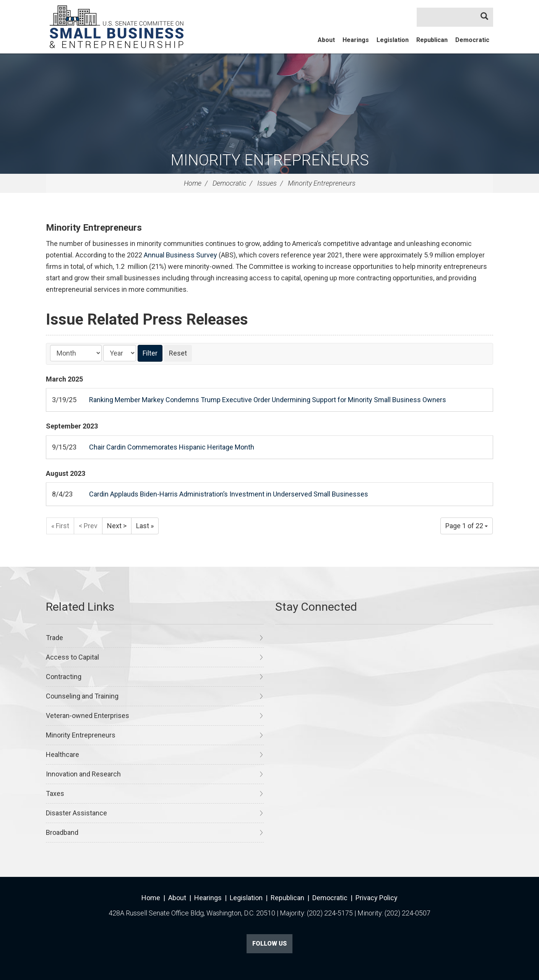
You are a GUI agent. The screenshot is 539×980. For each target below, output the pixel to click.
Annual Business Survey (180, 255)
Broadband (62, 832)
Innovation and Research (83, 774)
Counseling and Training (82, 696)
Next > (117, 526)
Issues (267, 183)
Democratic (472, 40)
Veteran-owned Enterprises (88, 716)
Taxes (55, 793)
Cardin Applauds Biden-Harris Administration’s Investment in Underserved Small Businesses (229, 494)
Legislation (393, 40)
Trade (54, 638)
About (326, 40)
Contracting (64, 677)
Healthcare (63, 754)
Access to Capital (72, 657)
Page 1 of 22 (467, 526)
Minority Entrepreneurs (270, 160)
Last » (145, 526)
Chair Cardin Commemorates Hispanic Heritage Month (172, 447)
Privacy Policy (377, 898)
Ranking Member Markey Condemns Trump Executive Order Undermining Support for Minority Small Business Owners (268, 400)
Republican (432, 40)
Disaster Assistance (76, 813)
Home (193, 183)
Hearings (356, 40)
